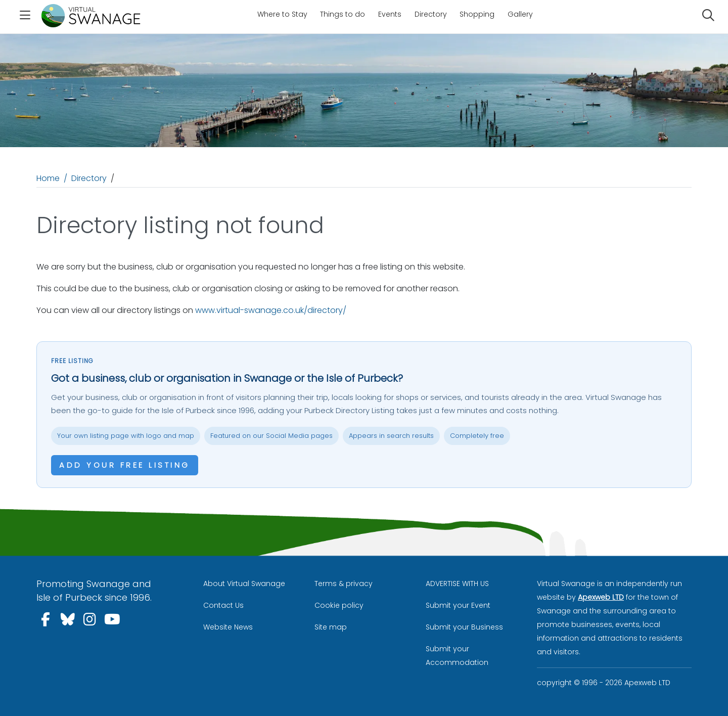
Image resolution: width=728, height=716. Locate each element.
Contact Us (223, 605)
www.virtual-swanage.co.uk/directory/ (271, 310)
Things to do (343, 14)
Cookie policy (339, 605)
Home (48, 178)
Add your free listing (125, 465)
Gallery (520, 14)
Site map (331, 627)
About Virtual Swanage (244, 584)
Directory (431, 14)
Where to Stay (282, 14)
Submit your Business (464, 627)
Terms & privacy (344, 584)
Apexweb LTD (601, 597)
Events (390, 14)
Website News (228, 627)
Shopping (477, 14)
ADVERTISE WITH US (457, 584)
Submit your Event (458, 605)
